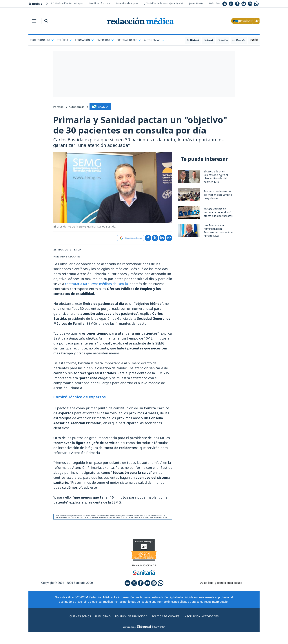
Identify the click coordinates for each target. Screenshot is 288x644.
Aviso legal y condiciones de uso (221, 595)
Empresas (105, 40)
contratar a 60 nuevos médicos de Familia (98, 295)
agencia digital (130, 639)
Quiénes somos (79, 628)
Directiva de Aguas (127, 3)
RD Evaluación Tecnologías (67, 3)
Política (64, 40)
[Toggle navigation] (34, 21)
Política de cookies (166, 628)
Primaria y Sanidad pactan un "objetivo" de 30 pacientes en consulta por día (141, 131)
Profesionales (42, 40)
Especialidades (129, 40)
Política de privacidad (131, 628)
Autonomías (154, 40)
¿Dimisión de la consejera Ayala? (164, 3)
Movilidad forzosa (99, 3)
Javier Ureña (196, 3)
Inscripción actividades (203, 628)
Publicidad (102, 628)
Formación (84, 40)
